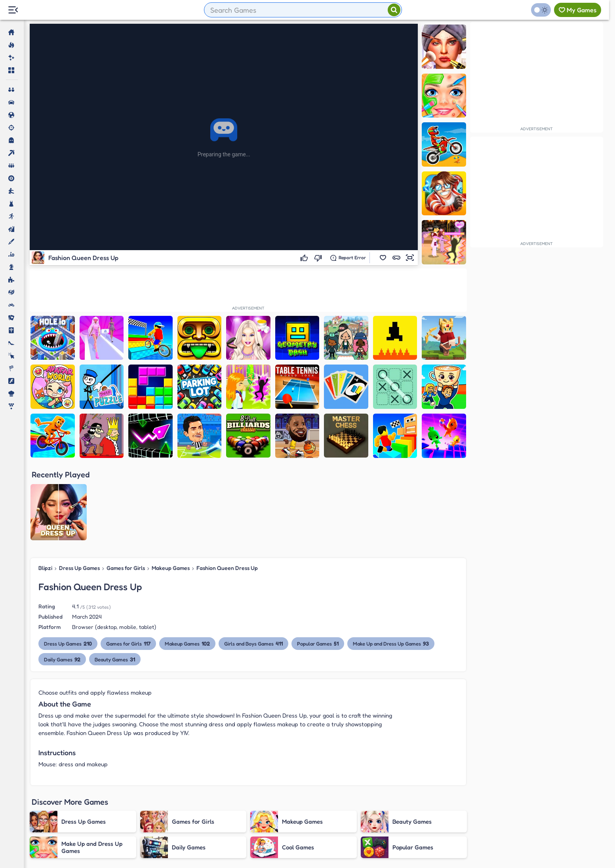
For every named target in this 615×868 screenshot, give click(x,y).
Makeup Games (171, 568)
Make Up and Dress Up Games (391, 643)
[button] (383, 258)
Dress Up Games (79, 568)
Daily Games (62, 659)
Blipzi (45, 568)
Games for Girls (126, 568)
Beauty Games (115, 659)
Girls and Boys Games (253, 643)
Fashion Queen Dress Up (227, 568)
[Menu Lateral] (13, 10)
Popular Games (318, 643)
